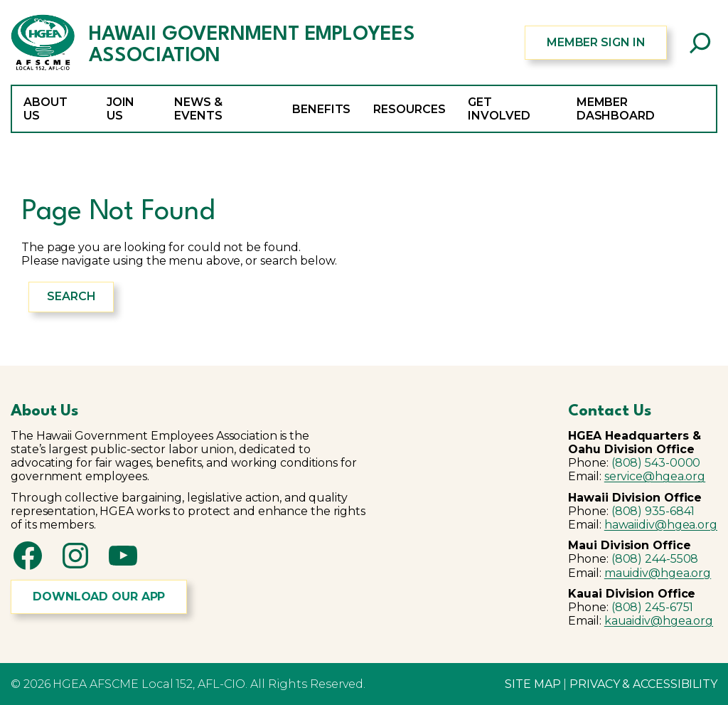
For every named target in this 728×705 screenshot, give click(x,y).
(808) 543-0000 (656, 463)
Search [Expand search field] (71, 296)
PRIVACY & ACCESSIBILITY (643, 684)
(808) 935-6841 (653, 511)
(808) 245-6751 (653, 607)
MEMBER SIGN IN (596, 42)
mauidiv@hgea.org (658, 573)
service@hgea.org (655, 476)
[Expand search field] (700, 43)
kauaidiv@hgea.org (659, 621)
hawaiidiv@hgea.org (661, 525)
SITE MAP (532, 684)
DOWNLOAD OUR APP (99, 597)
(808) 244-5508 (655, 559)
